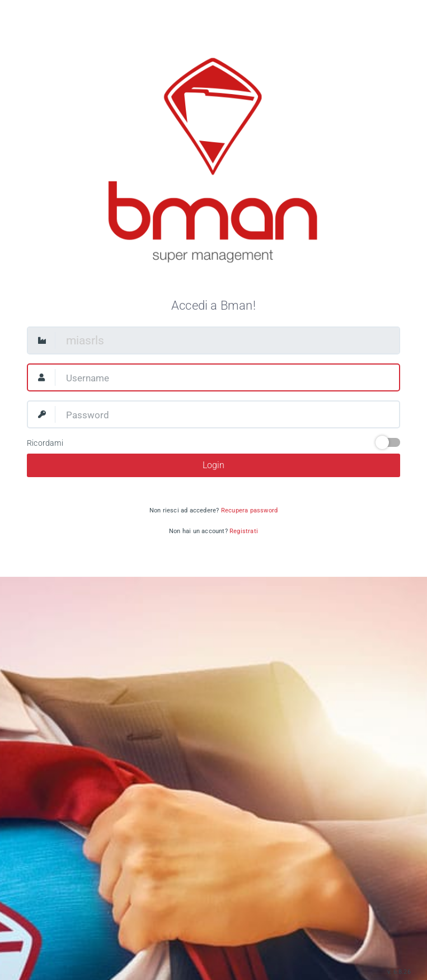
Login (214, 465)
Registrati (244, 531)
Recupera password (249, 510)
